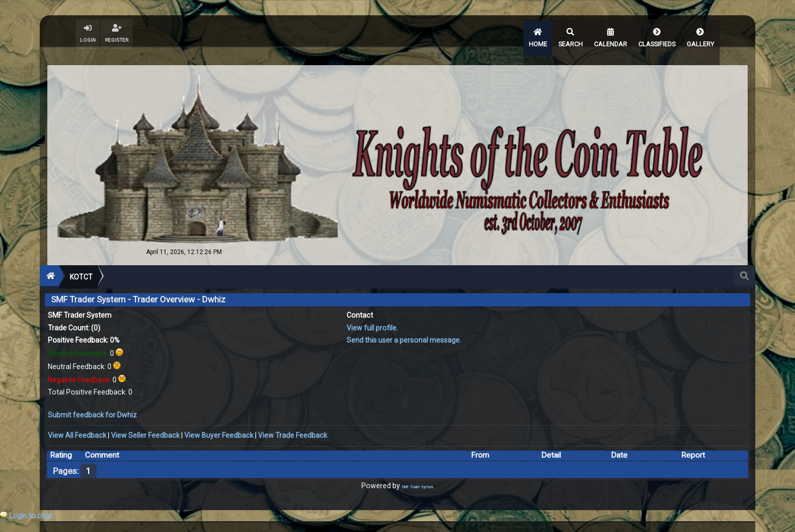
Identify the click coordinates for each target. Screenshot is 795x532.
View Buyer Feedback (219, 419)
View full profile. (372, 312)
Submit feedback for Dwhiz (92, 398)
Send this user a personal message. (404, 324)
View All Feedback (77, 419)
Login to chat (31, 516)
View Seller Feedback (145, 419)
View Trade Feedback (293, 419)
